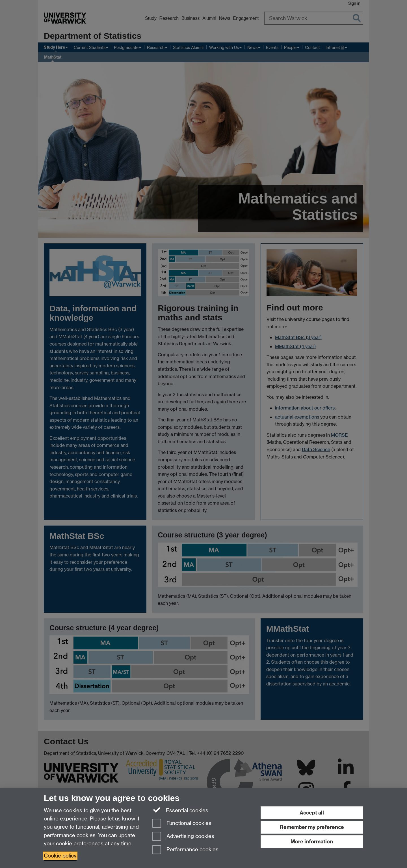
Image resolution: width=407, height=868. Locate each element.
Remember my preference (312, 827)
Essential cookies (180, 810)
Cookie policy (60, 856)
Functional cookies (182, 824)
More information (312, 842)
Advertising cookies (183, 837)
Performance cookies (185, 850)
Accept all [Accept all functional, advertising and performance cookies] (312, 813)
